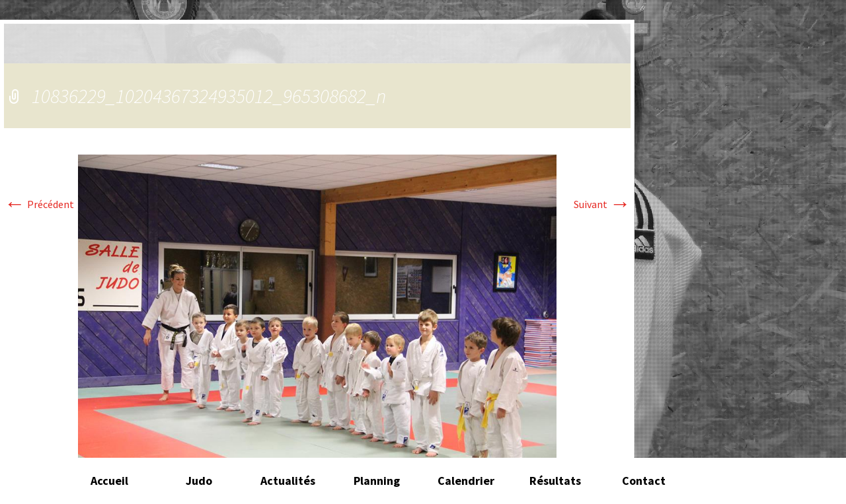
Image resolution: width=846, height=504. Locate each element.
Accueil (109, 481)
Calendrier (466, 481)
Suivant (602, 204)
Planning (377, 481)
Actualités (288, 481)
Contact (644, 481)
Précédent (39, 204)
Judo (199, 481)
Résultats (555, 481)
